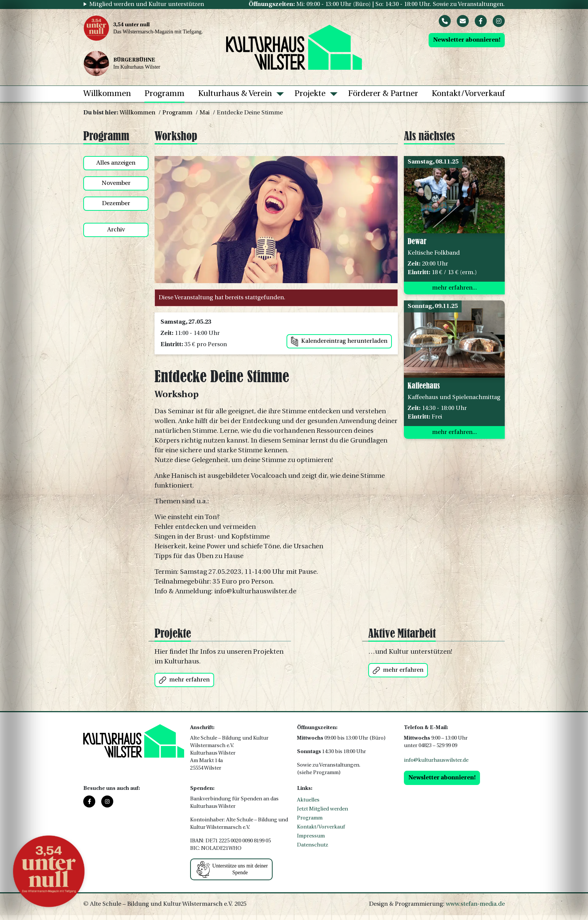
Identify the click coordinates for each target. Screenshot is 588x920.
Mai (205, 113)
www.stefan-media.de (475, 904)
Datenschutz (313, 845)
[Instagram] (499, 21)
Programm (164, 94)
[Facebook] (481, 21)
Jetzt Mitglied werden (322, 809)
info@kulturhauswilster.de (436, 760)
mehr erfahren (184, 680)
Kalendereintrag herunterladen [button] (339, 341)
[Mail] (463, 21)
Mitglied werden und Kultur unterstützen (147, 5)
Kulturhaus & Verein (235, 94)
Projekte (310, 94)
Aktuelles (308, 800)
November (116, 183)
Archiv (116, 230)
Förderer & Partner (383, 94)
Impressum (311, 836)
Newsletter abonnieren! (467, 40)
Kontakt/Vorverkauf (468, 94)
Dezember (116, 204)
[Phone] (445, 21)
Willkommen (107, 94)
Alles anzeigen (116, 163)
